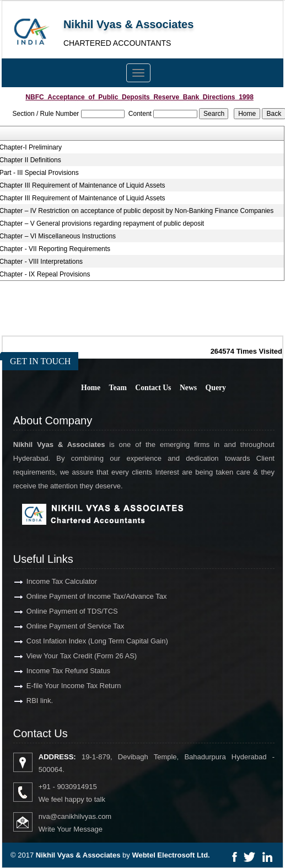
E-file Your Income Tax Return (64, 686)
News (188, 388)
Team (118, 388)
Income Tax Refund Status (58, 671)
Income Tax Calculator (52, 581)
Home (91, 388)
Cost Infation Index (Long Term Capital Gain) (87, 641)
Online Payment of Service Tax (66, 626)
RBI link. (30, 701)
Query (216, 388)
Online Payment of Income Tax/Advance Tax (87, 596)
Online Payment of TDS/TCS (62, 611)
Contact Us (153, 388)
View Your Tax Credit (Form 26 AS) (72, 656)
